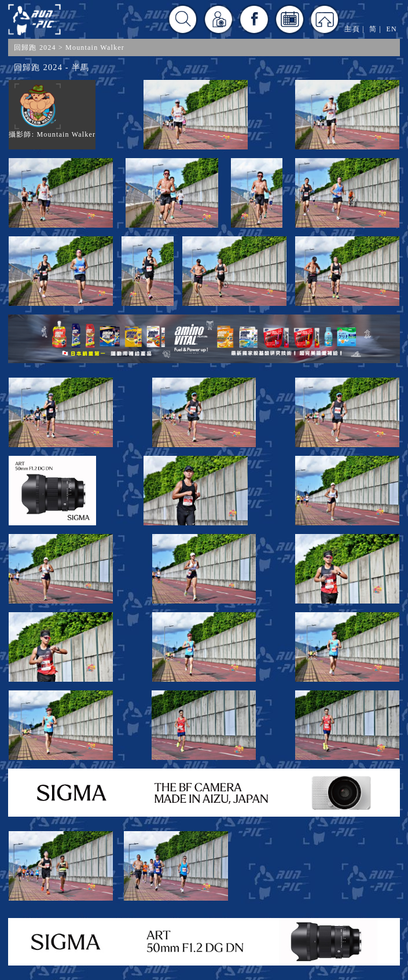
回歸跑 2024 (35, 47)
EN (392, 29)
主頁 (352, 29)
